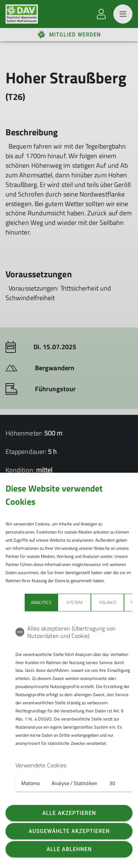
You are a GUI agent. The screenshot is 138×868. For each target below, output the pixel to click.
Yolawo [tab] (107, 602)
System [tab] (75, 602)
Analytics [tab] (41, 602)
